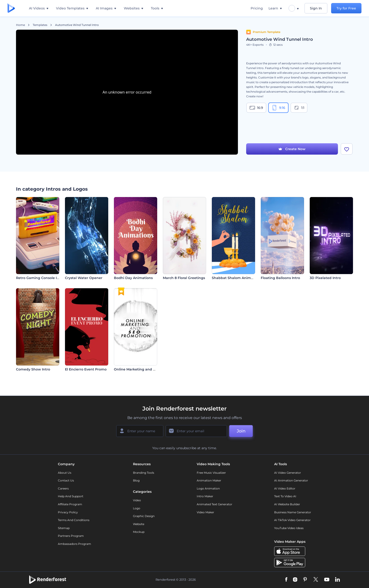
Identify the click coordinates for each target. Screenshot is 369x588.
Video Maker (205, 512)
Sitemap (64, 528)
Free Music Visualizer (211, 473)
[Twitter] (316, 580)
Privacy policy (68, 512)
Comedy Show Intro (33, 369)
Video (137, 500)
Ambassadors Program (74, 544)
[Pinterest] (305, 580)
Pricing (257, 8)
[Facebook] (286, 580)
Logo (137, 508)
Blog (136, 480)
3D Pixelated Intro (325, 278)
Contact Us (66, 480)
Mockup (139, 532)
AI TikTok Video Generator (292, 520)
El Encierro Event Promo (86, 369)
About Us (65, 473)
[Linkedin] (337, 580)
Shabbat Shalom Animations (237, 278)
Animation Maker (209, 480)
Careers (63, 488)
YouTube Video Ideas (289, 528)
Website (139, 524)
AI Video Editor (285, 488)
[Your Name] (140, 431)
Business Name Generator (293, 512)
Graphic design (144, 516)
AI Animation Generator (291, 480)
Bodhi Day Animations (133, 278)
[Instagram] (295, 580)
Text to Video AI (285, 496)
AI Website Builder (287, 504)
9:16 (278, 108)
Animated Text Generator (215, 504)
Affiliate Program (70, 504)
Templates (40, 25)
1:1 (299, 108)
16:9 (256, 108)
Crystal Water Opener (84, 278)
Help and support (71, 496)
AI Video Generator (288, 473)
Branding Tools (144, 473)
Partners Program (71, 536)
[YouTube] (327, 580)
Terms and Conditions (74, 520)
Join (241, 431)
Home (20, 25)
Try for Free (346, 8)
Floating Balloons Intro (280, 278)
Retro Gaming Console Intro (40, 278)
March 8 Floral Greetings (184, 278)
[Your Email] (196, 431)
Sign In (316, 8)
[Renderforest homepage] (11, 8)
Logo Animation (208, 488)
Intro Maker (205, 496)
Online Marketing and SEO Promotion (147, 369)
